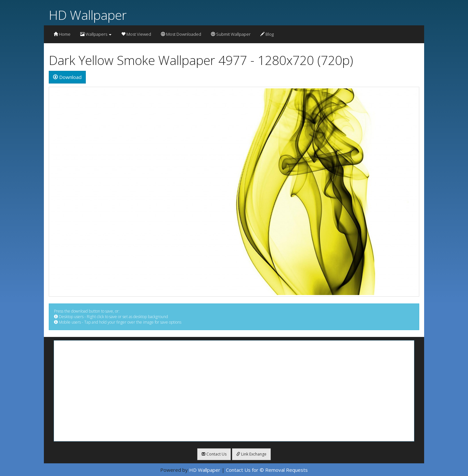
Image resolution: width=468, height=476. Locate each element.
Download (67, 77)
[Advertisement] (234, 391)
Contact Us (214, 454)
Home (62, 34)
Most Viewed (136, 34)
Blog (267, 34)
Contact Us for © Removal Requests (267, 470)
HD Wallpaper (88, 15)
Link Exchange (251, 454)
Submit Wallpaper (231, 34)
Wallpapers (96, 34)
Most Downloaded (181, 34)
